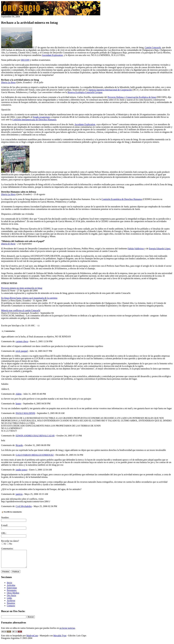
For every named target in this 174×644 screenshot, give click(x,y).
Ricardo (19, 445)
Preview (6, 575)
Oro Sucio (11, 599)
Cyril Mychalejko (24, 506)
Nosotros (11, 606)
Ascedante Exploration (85, 124)
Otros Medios (13, 596)
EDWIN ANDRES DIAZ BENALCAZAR (35, 436)
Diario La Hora (8, 82)
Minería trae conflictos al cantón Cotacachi (21, 310)
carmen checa (22, 341)
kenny (18, 404)
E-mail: (5, 525)
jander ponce (22, 470)
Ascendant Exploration (52, 55)
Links (9, 601)
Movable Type (60, 639)
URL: (4, 533)
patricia (19, 494)
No (11, 544)
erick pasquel (22, 351)
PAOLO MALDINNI (25, 413)
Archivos (11, 604)
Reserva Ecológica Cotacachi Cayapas (85, 92)
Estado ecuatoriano (41, 117)
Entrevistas (12, 591)
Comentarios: (7, 549)
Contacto (11, 609)
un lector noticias (67, 631)
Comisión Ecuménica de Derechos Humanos (122, 199)
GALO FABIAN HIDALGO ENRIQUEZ (35, 455)
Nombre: (5, 517)
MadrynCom (32, 639)
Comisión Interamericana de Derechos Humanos (34, 120)
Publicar (16, 575)
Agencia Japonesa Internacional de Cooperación (110, 90)
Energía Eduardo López (160, 249)
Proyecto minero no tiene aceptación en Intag (22, 288)
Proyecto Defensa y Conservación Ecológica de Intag (132, 97)
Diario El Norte (8, 244)
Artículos (11, 589)
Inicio (9, 586)
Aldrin (19, 394)
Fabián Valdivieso (136, 249)
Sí (5, 544)
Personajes (12, 594)
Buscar (31, 620)
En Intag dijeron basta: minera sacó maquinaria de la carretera (29, 298)
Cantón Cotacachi (153, 47)
